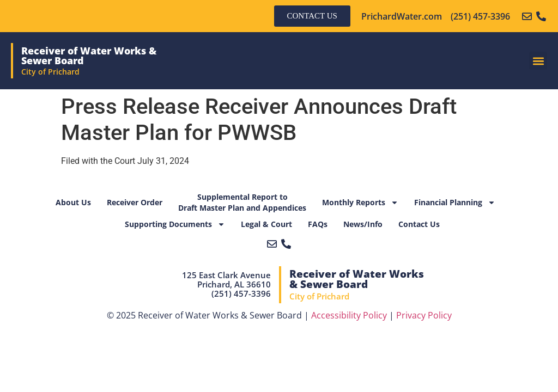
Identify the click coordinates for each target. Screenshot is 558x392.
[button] (538, 61)
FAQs (318, 224)
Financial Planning (455, 203)
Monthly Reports (360, 203)
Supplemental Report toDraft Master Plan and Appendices (242, 202)
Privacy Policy (424, 315)
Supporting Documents (175, 224)
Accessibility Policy (349, 315)
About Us (73, 202)
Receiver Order (135, 202)
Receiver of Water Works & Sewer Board (89, 56)
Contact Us (419, 224)
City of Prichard (50, 72)
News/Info (363, 224)
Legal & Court (266, 224)
